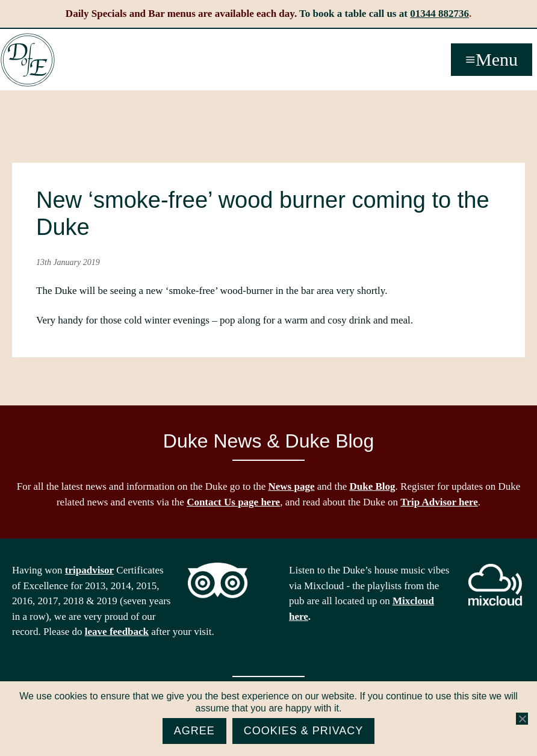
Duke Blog (373, 486)
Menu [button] (497, 59)
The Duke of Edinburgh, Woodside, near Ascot (28, 60)
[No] (522, 719)
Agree (194, 731)
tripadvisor (89, 570)
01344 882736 (439, 14)
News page (292, 486)
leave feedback (117, 632)
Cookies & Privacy (304, 731)
